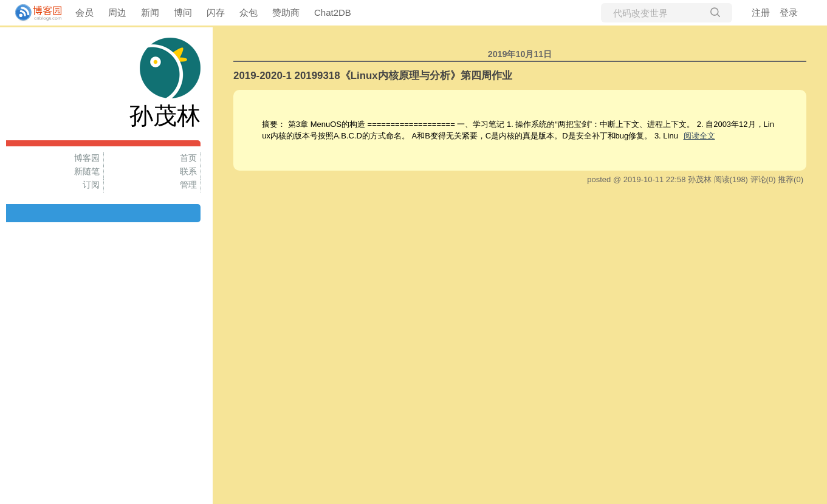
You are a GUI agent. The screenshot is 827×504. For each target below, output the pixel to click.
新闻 (150, 12)
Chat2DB (333, 12)
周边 (117, 12)
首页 (188, 158)
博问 (183, 12)
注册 (761, 12)
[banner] (33, 13)
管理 (188, 185)
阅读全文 (699, 136)
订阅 (91, 185)
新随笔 (87, 171)
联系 (188, 171)
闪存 (216, 12)
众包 (249, 12)
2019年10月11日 (520, 54)
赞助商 (286, 12)
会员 (84, 12)
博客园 (87, 158)
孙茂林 (165, 116)
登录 (789, 12)
